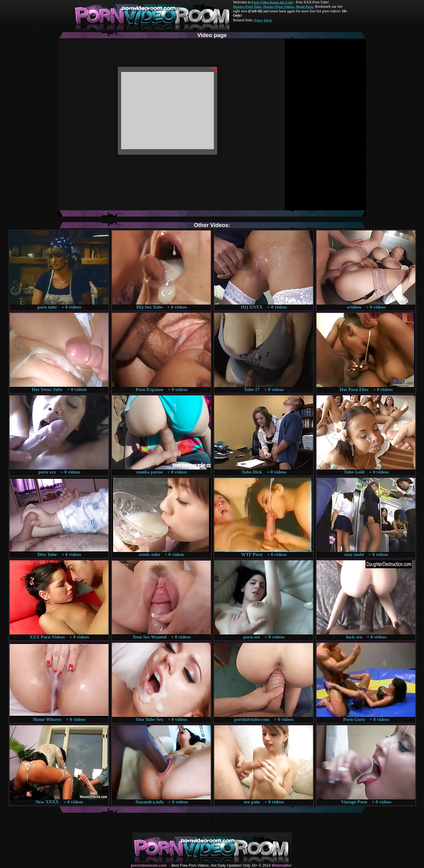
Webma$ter (282, 866)
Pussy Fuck (263, 20)
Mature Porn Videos (279, 6)
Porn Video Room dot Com (272, 2)
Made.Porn (305, 6)
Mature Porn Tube (247, 6)
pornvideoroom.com (149, 866)
